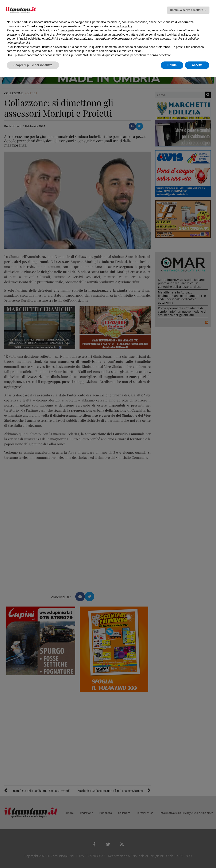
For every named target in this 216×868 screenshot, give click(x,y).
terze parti (67, 30)
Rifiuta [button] (172, 65)
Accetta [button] (197, 65)
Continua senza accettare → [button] (188, 10)
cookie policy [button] (124, 26)
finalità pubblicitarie (31, 39)
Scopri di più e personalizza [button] (33, 65)
